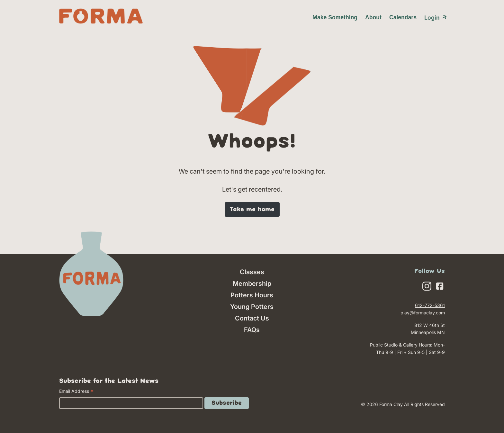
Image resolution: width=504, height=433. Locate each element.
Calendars (403, 17)
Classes (252, 272)
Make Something (335, 17)
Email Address (76, 392)
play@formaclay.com (423, 313)
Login (435, 17)
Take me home (252, 210)
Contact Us (252, 318)
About (373, 17)
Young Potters (252, 307)
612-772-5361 (430, 305)
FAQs (252, 330)
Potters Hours (252, 295)
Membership (252, 284)
